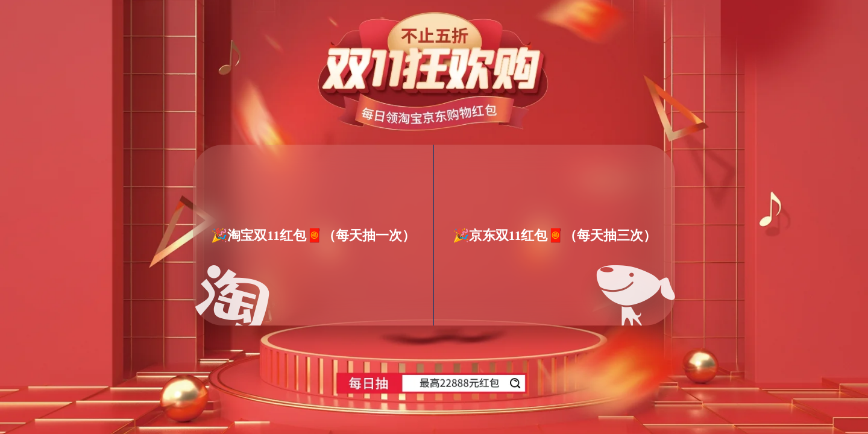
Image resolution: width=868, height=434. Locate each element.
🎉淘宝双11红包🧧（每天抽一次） (313, 235)
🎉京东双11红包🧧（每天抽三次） (555, 235)
